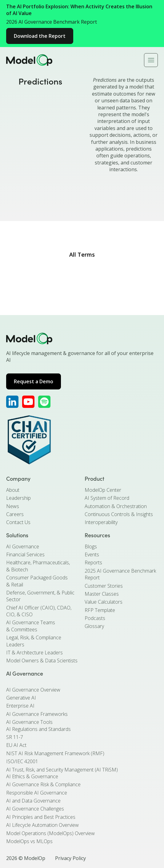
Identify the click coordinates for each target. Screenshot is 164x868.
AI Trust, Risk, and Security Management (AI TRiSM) (62, 770)
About (13, 490)
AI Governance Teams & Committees (31, 626)
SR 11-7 (15, 737)
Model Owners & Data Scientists (42, 661)
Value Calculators (104, 602)
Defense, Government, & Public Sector (40, 596)
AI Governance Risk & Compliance (43, 784)
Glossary (94, 626)
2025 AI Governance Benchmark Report (120, 574)
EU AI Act (16, 745)
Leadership (18, 498)
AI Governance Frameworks (37, 714)
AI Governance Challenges (35, 809)
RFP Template (100, 610)
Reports (93, 562)
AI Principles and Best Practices (41, 817)
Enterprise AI (20, 706)
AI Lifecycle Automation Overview (42, 825)
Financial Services (25, 554)
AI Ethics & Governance (32, 776)
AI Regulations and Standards (38, 729)
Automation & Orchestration (116, 506)
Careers (15, 514)
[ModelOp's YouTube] (28, 402)
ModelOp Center (103, 490)
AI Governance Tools (29, 722)
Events (92, 554)
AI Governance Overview (33, 690)
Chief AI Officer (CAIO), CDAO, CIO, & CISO (39, 611)
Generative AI (21, 698)
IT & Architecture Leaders (34, 653)
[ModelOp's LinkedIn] (12, 402)
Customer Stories (104, 586)
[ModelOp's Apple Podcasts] (44, 402)
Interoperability (101, 522)
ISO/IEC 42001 (22, 761)
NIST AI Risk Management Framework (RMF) (55, 753)
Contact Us (18, 522)
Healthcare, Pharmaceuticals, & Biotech (38, 566)
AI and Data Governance (33, 801)
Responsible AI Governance (37, 793)
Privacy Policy (70, 858)
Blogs (91, 546)
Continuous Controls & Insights (119, 514)
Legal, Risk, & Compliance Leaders (34, 641)
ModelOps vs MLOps (29, 841)
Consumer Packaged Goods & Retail (37, 581)
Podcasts (95, 618)
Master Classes (102, 594)
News (13, 506)
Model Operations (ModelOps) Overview (50, 833)
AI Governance (23, 546)
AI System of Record (107, 498)
